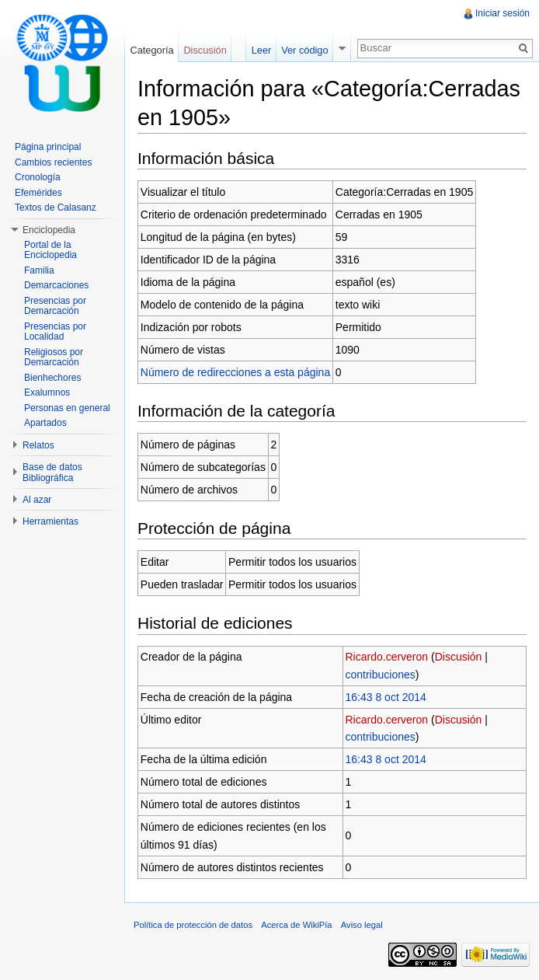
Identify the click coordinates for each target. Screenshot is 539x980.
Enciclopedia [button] (49, 230)
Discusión (459, 657)
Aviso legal (362, 925)
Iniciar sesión (502, 13)
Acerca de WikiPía (296, 925)
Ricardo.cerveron (387, 657)
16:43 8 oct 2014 (386, 697)
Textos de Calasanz (56, 208)
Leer (262, 50)
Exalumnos (47, 392)
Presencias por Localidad (55, 332)
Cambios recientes (53, 162)
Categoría (151, 50)
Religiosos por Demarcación (54, 357)
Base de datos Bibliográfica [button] (52, 473)
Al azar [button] (37, 500)
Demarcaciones (56, 285)
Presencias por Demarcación (55, 306)
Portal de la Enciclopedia (50, 250)
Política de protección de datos (193, 925)
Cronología (38, 177)
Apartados (45, 423)
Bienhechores (52, 378)
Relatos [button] (38, 445)
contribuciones (381, 675)
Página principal (48, 147)
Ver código (304, 50)
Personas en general (67, 408)
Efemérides (38, 193)
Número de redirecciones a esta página (235, 372)
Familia (39, 270)
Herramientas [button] (50, 521)
